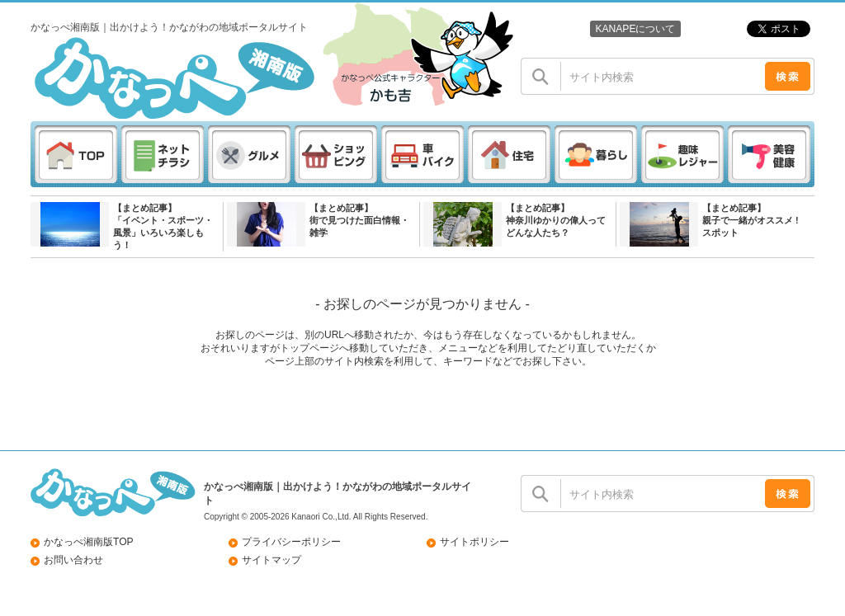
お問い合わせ (73, 560)
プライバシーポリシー (291, 542)
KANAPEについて (635, 29)
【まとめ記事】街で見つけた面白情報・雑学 (359, 220)
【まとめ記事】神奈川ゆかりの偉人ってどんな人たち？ (556, 220)
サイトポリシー (474, 542)
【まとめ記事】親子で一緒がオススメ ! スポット (751, 220)
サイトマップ (271, 560)
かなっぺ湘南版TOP (89, 542)
